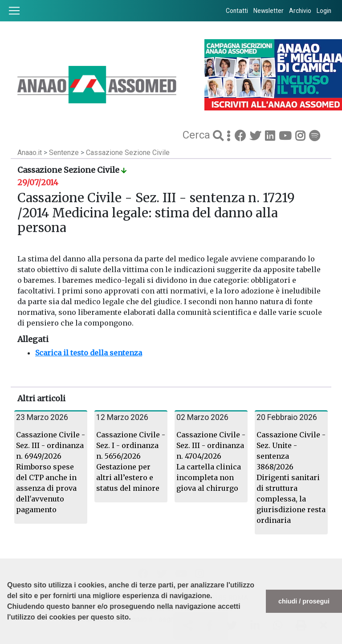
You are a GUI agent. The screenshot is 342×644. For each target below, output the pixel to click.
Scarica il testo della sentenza (89, 353)
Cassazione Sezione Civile (128, 153)
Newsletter (269, 11)
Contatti (237, 11)
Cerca (198, 135)
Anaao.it (30, 153)
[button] (8, 640)
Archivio (300, 11)
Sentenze (65, 153)
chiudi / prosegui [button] (304, 601)
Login (324, 11)
